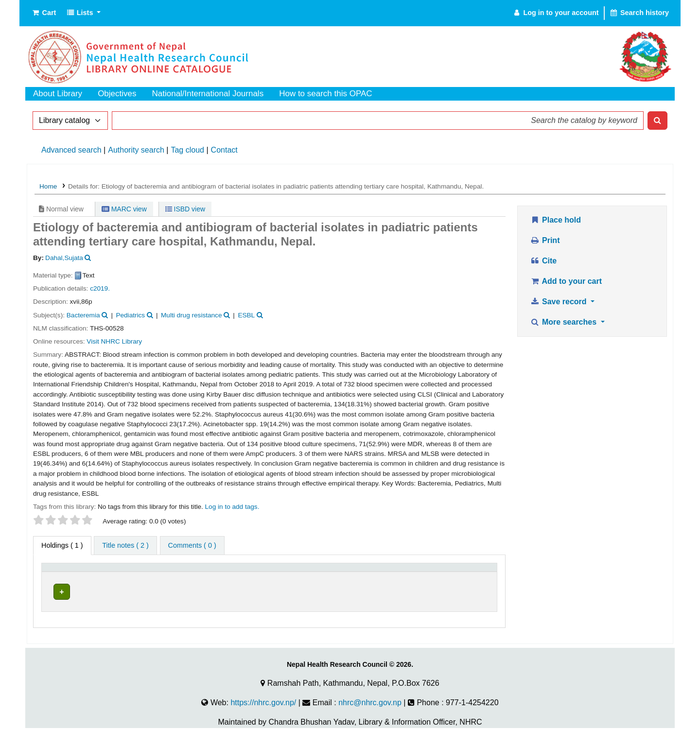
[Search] (657, 121)
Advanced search (71, 150)
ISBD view (185, 209)
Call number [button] (291, 572)
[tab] (125, 546)
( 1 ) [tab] (62, 545)
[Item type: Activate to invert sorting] (80, 572)
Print (545, 240)
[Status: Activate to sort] (468, 572)
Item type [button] (61, 572)
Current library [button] (146, 572)
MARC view (124, 209)
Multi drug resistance (191, 315)
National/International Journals (208, 94)
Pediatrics (130, 315)
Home (48, 186)
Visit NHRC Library (114, 341)
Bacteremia (83, 315)
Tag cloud (187, 150)
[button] (44, 13)
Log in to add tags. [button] (232, 507)
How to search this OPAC (325, 94)
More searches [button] (564, 322)
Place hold (555, 220)
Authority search (136, 150)
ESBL (246, 315)
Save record (559, 302)
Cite (543, 261)
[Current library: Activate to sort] (192, 572)
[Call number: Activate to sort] (353, 572)
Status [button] (455, 572)
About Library (58, 94)
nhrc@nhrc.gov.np (370, 714)
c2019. (100, 288)
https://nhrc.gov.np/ (263, 714)
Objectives (117, 94)
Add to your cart (566, 281)
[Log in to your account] (556, 13)
